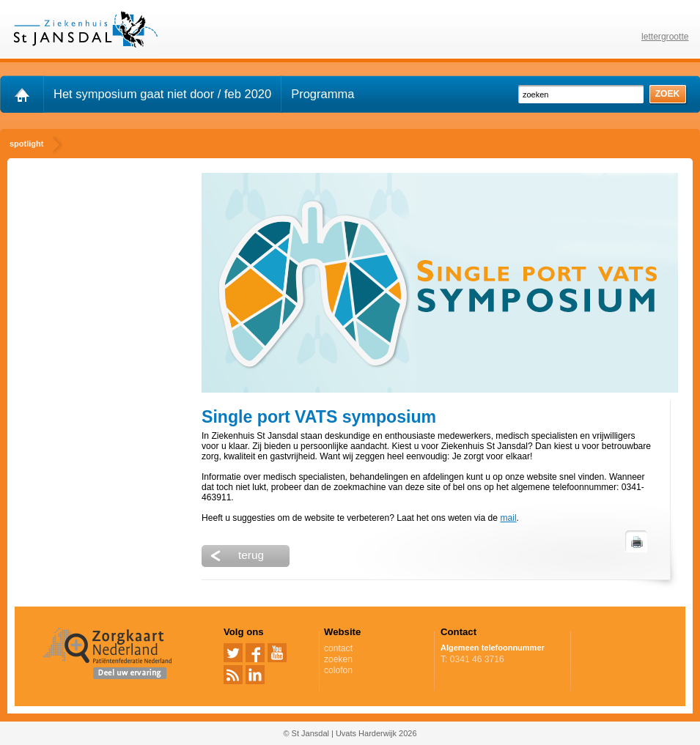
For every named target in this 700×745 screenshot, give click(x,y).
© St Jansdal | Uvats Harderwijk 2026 (350, 733)
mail (508, 518)
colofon (338, 670)
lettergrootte (665, 37)
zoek (668, 94)
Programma (323, 94)
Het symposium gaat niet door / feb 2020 (162, 94)
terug (251, 555)
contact (338, 648)
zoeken (338, 659)
